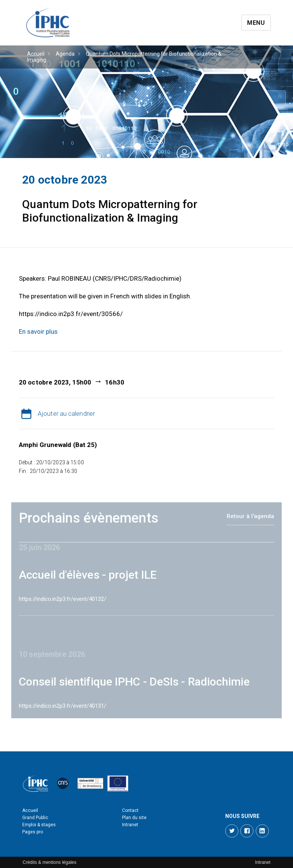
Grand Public (35, 818)
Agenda (65, 54)
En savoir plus (38, 331)
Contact (130, 810)
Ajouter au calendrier (66, 413)
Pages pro (33, 832)
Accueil (36, 54)
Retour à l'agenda (250, 516)
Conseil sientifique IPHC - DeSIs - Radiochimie (134, 682)
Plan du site (134, 818)
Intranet (130, 825)
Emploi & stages (39, 825)
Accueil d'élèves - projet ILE (88, 575)
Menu (256, 23)
